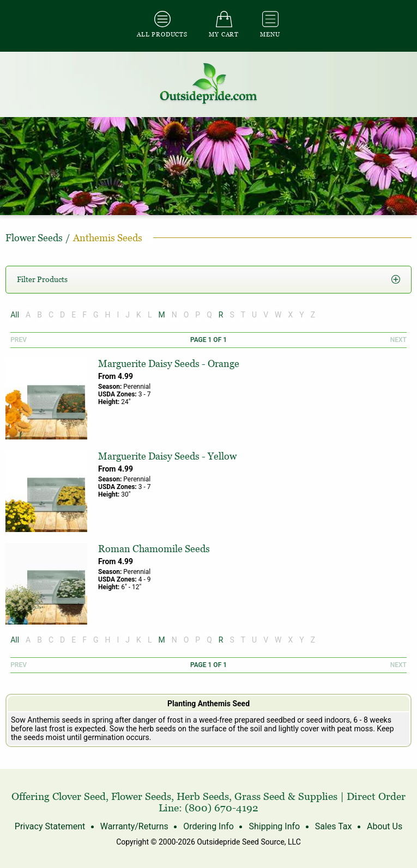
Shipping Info (274, 826)
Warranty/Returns (134, 826)
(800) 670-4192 (222, 808)
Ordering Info (208, 826)
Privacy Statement (50, 826)
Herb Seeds (203, 796)
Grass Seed (260, 796)
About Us (385, 826)
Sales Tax (334, 826)
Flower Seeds (141, 796)
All (15, 315)
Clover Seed (79, 796)
